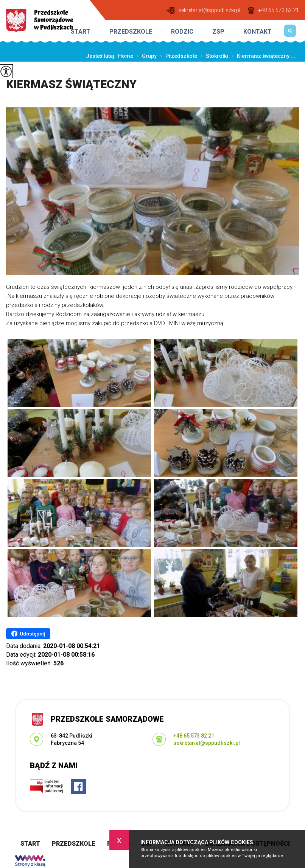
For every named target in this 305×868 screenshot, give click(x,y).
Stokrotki (213, 56)
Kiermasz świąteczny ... (262, 56)
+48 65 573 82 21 (273, 10)
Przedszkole (131, 32)
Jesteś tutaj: (102, 56)
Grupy (145, 56)
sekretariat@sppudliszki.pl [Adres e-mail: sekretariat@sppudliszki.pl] (207, 743)
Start (81, 32)
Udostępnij (28, 634)
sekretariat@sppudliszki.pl (203, 10)
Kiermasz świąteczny (71, 84)
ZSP (218, 32)
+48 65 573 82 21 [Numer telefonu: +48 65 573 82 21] (194, 736)
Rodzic (182, 32)
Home (126, 56)
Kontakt (258, 32)
